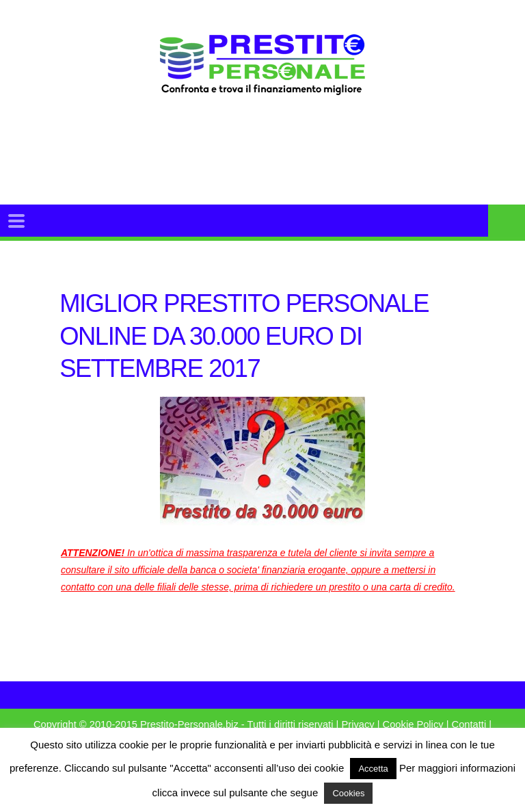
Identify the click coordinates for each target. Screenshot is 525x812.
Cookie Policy (413, 724)
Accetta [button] (373, 769)
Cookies (348, 793)
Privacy (358, 724)
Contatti (469, 724)
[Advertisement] (293, 167)
